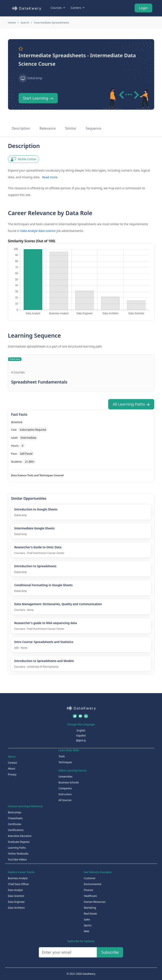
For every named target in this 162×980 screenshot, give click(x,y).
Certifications (16, 830)
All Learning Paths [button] (131, 404)
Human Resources (95, 902)
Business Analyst (18, 878)
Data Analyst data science (38, 231)
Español (81, 736)
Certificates (15, 824)
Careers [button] (76, 8)
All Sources (65, 800)
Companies (65, 788)
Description (21, 128)
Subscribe (110, 952)
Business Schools (69, 782)
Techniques (65, 762)
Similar (71, 128)
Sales (87, 919)
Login (143, 8)
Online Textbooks (18, 854)
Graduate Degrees (19, 842)
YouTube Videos (17, 859)
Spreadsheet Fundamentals (39, 382)
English (81, 730)
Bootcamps (15, 812)
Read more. (50, 177)
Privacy (12, 774)
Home (12, 23)
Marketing (90, 908)
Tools (62, 756)
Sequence (93, 128)
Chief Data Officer (19, 884)
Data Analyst (16, 890)
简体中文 (81, 741)
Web (87, 931)
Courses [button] (57, 8)
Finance (88, 890)
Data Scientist (16, 896)
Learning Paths (17, 848)
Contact (13, 763)
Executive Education (20, 836)
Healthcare (90, 896)
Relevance (48, 128)
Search (25, 23)
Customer (90, 878)
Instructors (65, 794)
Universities (66, 777)
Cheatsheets (15, 818)
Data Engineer (16, 902)
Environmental (93, 884)
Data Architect (16, 908)
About (12, 769)
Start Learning (38, 98)
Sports (88, 925)
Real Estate (90, 914)
